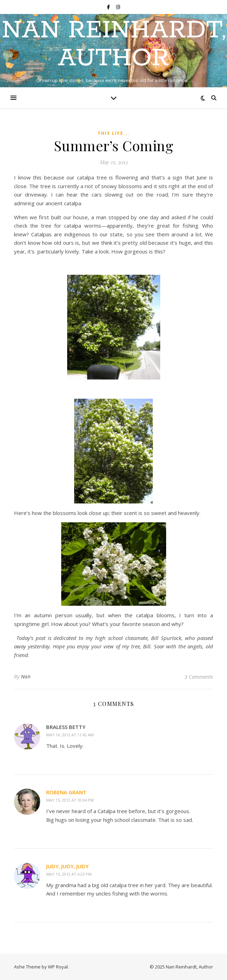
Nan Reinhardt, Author (114, 45)
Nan (26, 676)
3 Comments (199, 677)
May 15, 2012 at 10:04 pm (70, 800)
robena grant (66, 792)
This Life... (114, 133)
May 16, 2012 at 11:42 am (70, 735)
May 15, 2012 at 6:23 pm (69, 874)
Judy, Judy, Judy (67, 866)
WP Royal (58, 967)
